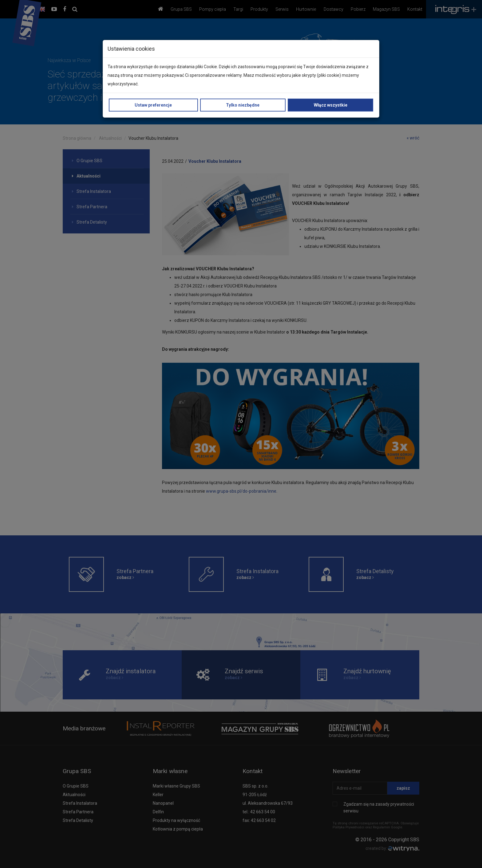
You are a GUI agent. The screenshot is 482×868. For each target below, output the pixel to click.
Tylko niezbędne (243, 105)
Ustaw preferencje (153, 105)
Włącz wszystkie (331, 105)
